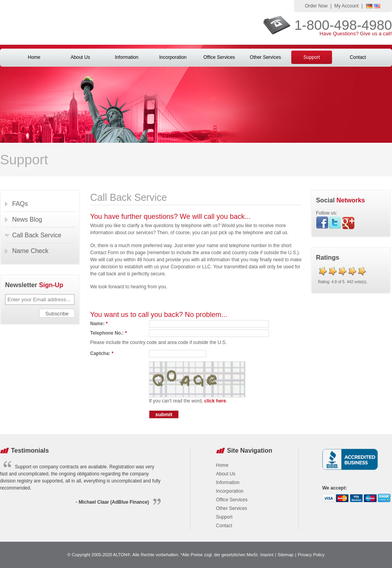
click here (215, 401)
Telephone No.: (109, 333)
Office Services (219, 57)
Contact (358, 57)
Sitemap (285, 555)
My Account (347, 6)
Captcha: (102, 353)
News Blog (27, 219)
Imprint (267, 555)
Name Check (30, 251)
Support (312, 57)
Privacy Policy (311, 555)
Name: (99, 324)
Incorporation (173, 57)
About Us (80, 57)
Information (127, 57)
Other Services (265, 57)
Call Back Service (37, 235)
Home (34, 57)
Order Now (316, 6)
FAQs (20, 204)
